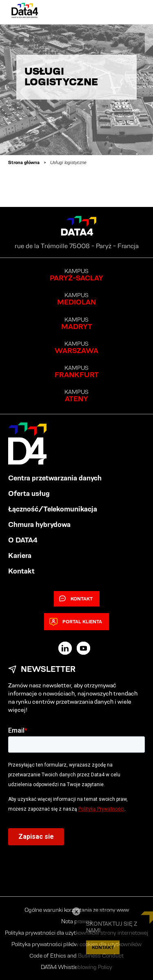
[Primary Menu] (133, 12)
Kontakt (21, 571)
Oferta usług (29, 493)
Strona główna (24, 162)
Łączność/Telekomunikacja (53, 509)
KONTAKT (103, 947)
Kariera (20, 556)
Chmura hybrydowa (39, 524)
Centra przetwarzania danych (55, 478)
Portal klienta (76, 622)
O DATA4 (23, 540)
